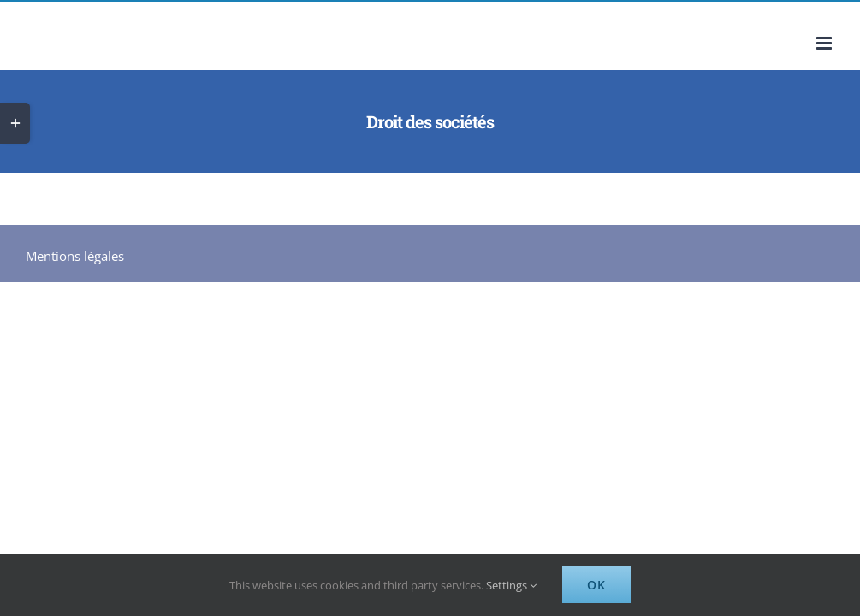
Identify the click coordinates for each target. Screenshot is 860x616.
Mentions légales (75, 256)
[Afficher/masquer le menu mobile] (825, 43)
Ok (596, 585)
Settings (511, 585)
